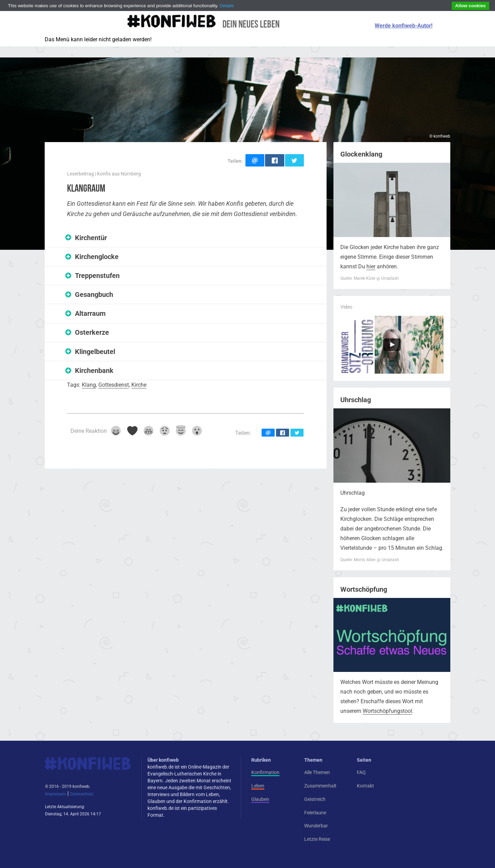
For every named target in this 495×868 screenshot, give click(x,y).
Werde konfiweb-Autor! (404, 26)
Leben (258, 786)
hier (371, 266)
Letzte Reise (317, 839)
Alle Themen (317, 772)
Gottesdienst (114, 385)
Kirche (139, 385)
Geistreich (315, 799)
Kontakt (365, 786)
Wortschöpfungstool (387, 711)
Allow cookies (470, 6)
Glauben (260, 799)
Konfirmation (265, 772)
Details (227, 6)
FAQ (361, 772)
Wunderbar (316, 826)
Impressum (56, 794)
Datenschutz (82, 794)
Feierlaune (315, 813)
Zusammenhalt (320, 786)
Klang (89, 385)
